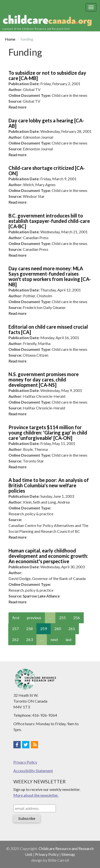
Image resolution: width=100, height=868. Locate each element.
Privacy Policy (25, 762)
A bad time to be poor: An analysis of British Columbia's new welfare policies (49, 485)
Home (10, 39)
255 (62, 618)
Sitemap (68, 854)
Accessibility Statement (33, 771)
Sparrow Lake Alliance (41, 596)
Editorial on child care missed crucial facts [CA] (48, 329)
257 (15, 628)
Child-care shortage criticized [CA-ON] (47, 171)
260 (58, 628)
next (54, 639)
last (69, 639)
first (16, 618)
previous (34, 618)
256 (77, 618)
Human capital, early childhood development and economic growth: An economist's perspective (48, 556)
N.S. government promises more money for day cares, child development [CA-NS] (44, 380)
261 (72, 628)
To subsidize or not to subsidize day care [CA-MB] (47, 75)
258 (29, 628)
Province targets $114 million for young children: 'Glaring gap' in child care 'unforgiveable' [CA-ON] (48, 433)
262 (15, 639)
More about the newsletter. (36, 795)
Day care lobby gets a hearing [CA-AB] (46, 123)
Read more (17, 107)
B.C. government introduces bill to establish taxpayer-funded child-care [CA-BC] (49, 221)
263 (29, 639)
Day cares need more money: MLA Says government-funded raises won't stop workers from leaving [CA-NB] (50, 276)
